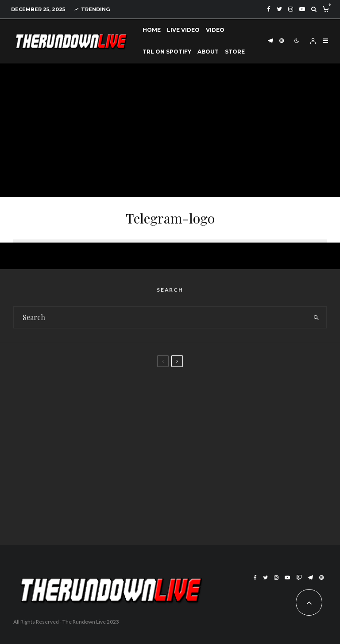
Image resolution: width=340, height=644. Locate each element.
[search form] (160, 317)
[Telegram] (270, 41)
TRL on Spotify (167, 52)
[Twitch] (299, 578)
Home (152, 30)
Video (215, 30)
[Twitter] (279, 9)
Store (235, 52)
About (208, 52)
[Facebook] (269, 9)
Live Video (183, 30)
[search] (316, 317)
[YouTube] (302, 9)
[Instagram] (291, 9)
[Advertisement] (170, 131)
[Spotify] (282, 41)
